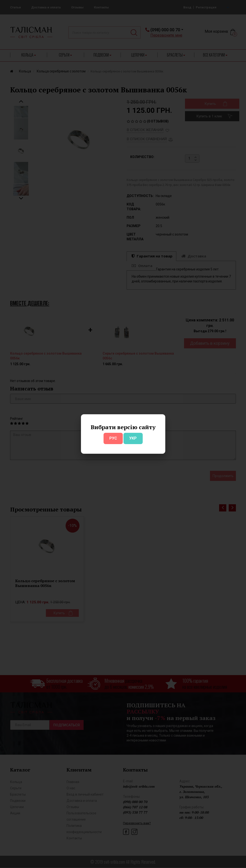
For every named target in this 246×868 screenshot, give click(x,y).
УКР (133, 438)
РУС (113, 438)
